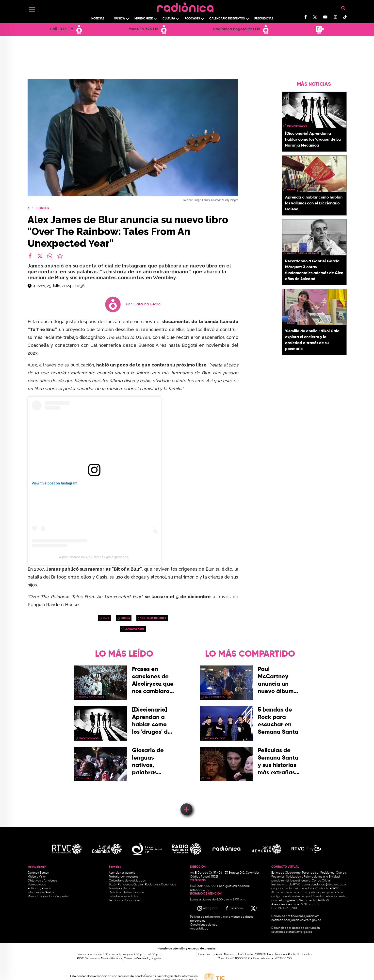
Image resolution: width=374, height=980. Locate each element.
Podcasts (192, 19)
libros (125, 618)
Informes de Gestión (41, 893)
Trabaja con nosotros (124, 877)
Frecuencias (264, 19)
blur (106, 618)
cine (207, 779)
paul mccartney (215, 697)
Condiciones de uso (204, 925)
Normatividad (37, 885)
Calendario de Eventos (227, 19)
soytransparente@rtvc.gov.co (292, 932)
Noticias (98, 19)
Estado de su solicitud (124, 897)
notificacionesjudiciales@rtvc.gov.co (296, 920)
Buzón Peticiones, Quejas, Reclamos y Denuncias (142, 885)
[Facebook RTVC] (234, 908)
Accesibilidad (200, 929)
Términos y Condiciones (125, 900)
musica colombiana (92, 697)
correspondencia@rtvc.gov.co (323, 885)
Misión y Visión (37, 877)
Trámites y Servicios (122, 889)
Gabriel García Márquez (303, 253)
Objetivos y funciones (42, 881)
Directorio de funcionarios (126, 893)
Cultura (169, 19)
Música (119, 19)
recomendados (297, 126)
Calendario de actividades (127, 881)
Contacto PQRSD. (328, 889)
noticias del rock (154, 618)
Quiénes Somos (38, 873)
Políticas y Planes (39, 889)
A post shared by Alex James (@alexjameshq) (94, 557)
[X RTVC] (254, 908)
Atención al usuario (122, 873)
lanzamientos (135, 629)
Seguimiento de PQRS (314, 900)
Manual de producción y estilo (48, 897)
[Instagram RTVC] (207, 908)
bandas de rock (215, 738)
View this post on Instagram (55, 483)
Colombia (85, 779)
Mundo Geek (144, 19)
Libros (42, 208)
